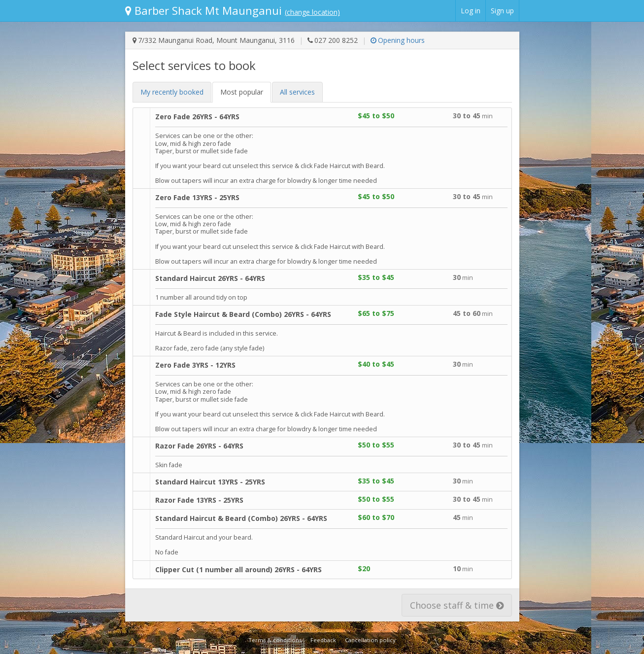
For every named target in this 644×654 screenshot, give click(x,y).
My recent (172, 92)
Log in (471, 11)
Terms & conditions (275, 640)
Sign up (502, 11)
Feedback (323, 640)
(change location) (312, 12)
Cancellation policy (370, 640)
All (297, 92)
